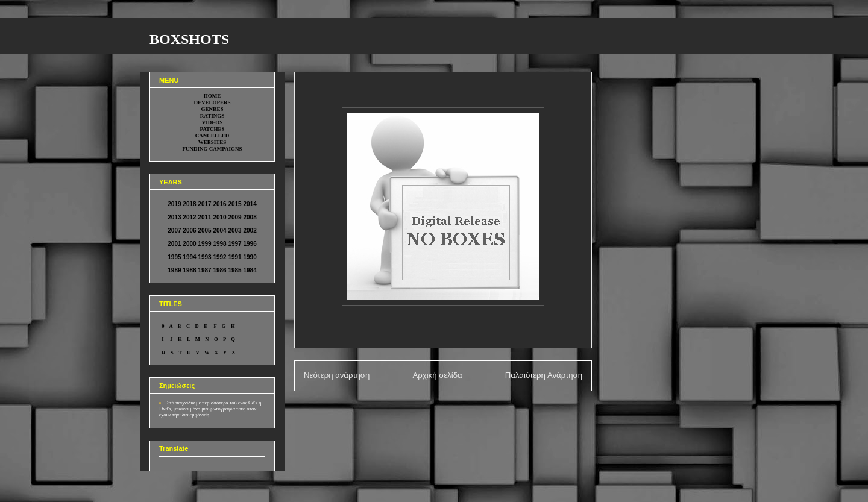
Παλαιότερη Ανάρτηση (544, 375)
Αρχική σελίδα (437, 375)
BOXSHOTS (189, 39)
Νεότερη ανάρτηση (337, 375)
